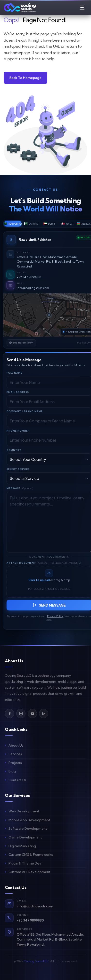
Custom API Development (29, 872)
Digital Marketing (22, 846)
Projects (15, 763)
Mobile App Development (29, 820)
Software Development (28, 828)
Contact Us (17, 780)
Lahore (31, 224)
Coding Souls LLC (36, 961)
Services (15, 754)
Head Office (13, 224)
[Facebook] (9, 714)
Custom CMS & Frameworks (31, 855)
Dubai (49, 224)
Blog (12, 771)
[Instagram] (21, 714)
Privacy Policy (55, 616)
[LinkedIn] (44, 714)
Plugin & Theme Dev (25, 863)
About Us (16, 745)
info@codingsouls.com (33, 288)
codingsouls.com (21, 343)
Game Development (25, 837)
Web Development (24, 811)
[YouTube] (32, 714)
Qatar (67, 224)
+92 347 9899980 (29, 277)
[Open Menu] (82, 8)
